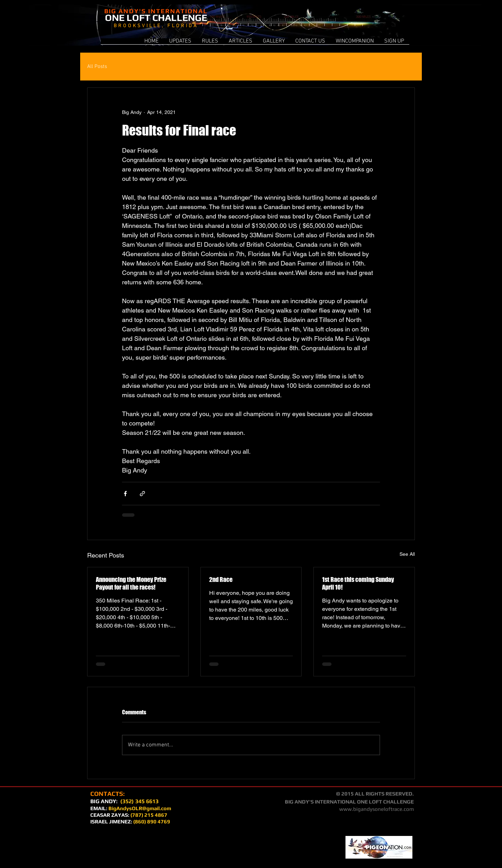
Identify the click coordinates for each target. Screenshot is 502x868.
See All (407, 554)
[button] (355, 44)
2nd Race (221, 579)
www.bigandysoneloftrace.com (376, 809)
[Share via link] (142, 494)
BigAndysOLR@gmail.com (140, 808)
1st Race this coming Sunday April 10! (358, 583)
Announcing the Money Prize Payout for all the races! (131, 583)
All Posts (97, 67)
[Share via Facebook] (125, 494)
